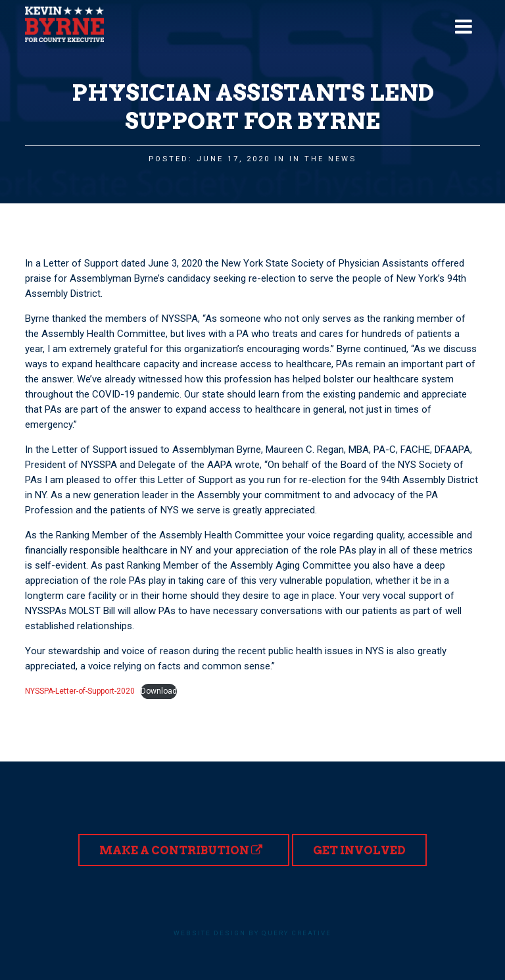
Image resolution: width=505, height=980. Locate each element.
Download (159, 691)
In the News (323, 159)
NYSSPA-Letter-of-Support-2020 (80, 691)
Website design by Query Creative (252, 933)
